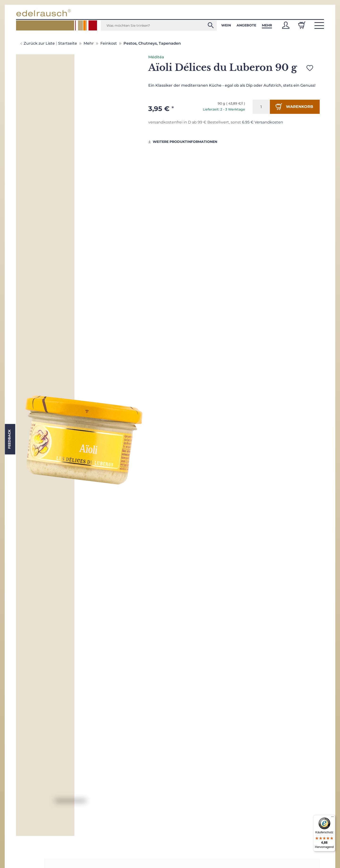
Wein (226, 25)
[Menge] (261, 107)
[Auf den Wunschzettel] (310, 68)
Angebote (246, 25)
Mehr (267, 25)
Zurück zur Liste (39, 43)
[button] (286, 25)
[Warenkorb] (302, 25)
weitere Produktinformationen (183, 142)
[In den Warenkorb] (295, 107)
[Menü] (332, 818)
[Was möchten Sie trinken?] (159, 26)
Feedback (9, 439)
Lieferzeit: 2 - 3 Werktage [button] (224, 109)
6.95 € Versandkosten (263, 122)
